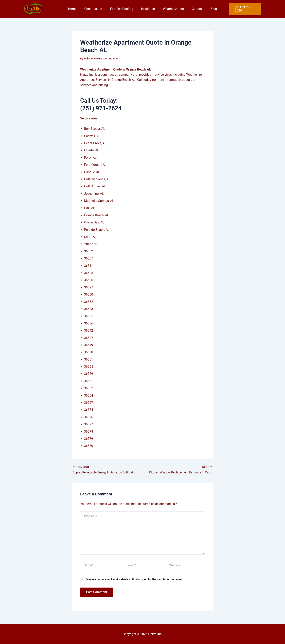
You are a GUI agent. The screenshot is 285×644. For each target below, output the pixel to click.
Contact (194, 9)
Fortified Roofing (123, 9)
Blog (209, 9)
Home (77, 9)
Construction (96, 9)
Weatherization (172, 9)
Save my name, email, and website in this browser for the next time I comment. (134, 580)
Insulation (148, 9)
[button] (244, 9)
